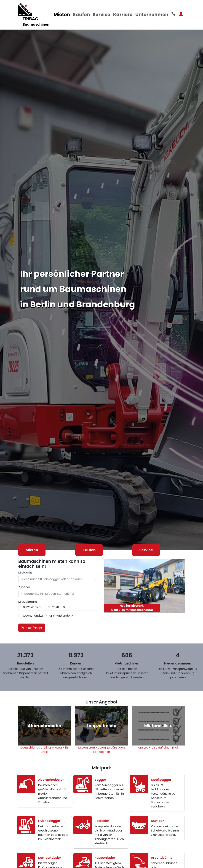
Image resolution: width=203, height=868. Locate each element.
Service (102, 15)
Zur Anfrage (32, 628)
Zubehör (24, 587)
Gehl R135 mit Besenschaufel (132, 610)
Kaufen (81, 15)
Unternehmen (152, 15)
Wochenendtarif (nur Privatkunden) (48, 616)
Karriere (123, 15)
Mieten (62, 15)
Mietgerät (25, 573)
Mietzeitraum (28, 602)
